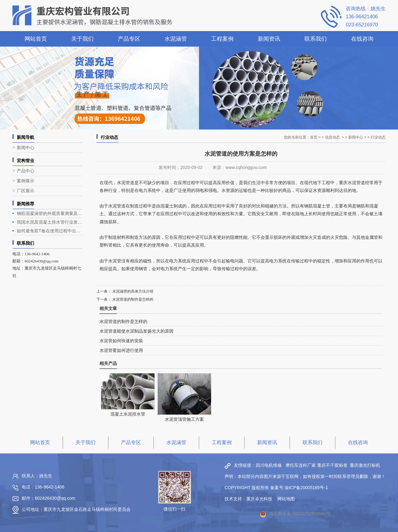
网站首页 (36, 39)
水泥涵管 (176, 39)
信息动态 (332, 137)
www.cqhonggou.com (246, 167)
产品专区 (129, 39)
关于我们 (82, 39)
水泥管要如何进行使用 (121, 350)
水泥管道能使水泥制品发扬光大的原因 (137, 331)
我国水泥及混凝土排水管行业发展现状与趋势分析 (50, 222)
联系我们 (316, 39)
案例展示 (25, 181)
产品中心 (25, 171)
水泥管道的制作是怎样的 (132, 299)
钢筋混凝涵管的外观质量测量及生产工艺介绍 (50, 213)
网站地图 (286, 499)
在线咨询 (362, 39)
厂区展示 (25, 191)
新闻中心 (25, 148)
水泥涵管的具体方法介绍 (132, 291)
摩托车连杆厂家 (301, 465)
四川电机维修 (269, 465)
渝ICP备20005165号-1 (306, 488)
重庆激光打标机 (365, 465)
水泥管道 (117, 206)
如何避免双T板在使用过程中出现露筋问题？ (50, 231)
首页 (314, 137)
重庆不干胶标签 (332, 465)
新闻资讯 (269, 39)
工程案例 (222, 39)
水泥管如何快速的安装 (121, 341)
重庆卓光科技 (259, 499)
